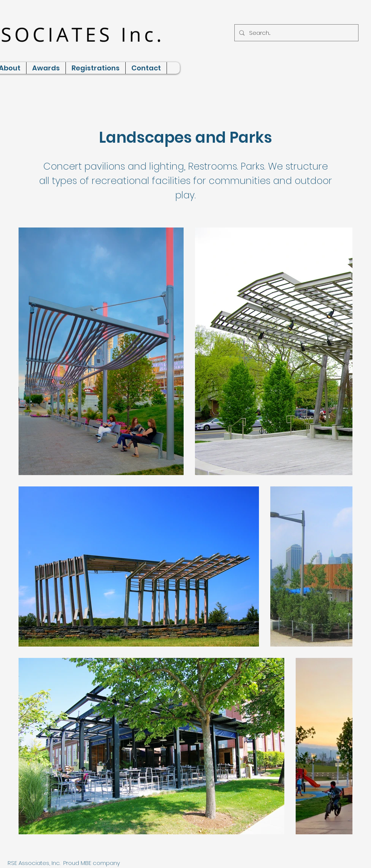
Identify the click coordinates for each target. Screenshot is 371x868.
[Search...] (296, 33)
